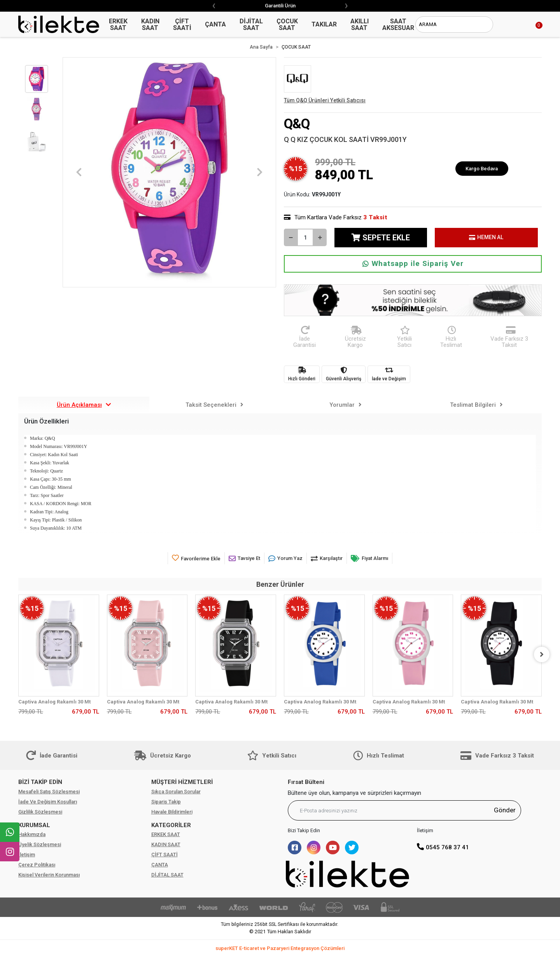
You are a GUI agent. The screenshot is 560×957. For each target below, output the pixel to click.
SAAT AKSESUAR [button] (398, 24)
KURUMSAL (34, 825)
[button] (530, 24)
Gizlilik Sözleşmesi (40, 812)
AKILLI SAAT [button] (360, 24)
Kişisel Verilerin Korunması (49, 875)
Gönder (505, 810)
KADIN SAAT (166, 844)
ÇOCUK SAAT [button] (287, 24)
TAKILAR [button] (324, 24)
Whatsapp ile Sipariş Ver (413, 263)
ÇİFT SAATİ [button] (182, 24)
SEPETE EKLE (381, 238)
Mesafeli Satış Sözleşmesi (49, 792)
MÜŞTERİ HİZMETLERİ (182, 782)
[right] (542, 654)
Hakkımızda (32, 834)
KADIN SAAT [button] (150, 24)
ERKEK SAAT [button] (118, 24)
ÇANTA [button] (215, 24)
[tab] (84, 405)
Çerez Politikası (37, 865)
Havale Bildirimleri (172, 812)
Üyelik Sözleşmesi (40, 844)
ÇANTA (160, 865)
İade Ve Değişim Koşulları (48, 802)
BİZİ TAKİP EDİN (40, 782)
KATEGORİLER (171, 825)
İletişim (27, 855)
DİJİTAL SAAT (167, 875)
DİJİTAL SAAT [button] (251, 24)
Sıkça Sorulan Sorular (176, 792)
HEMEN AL (486, 237)
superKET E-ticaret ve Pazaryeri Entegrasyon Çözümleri (280, 948)
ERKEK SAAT (166, 834)
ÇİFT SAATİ (164, 855)
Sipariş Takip (166, 802)
